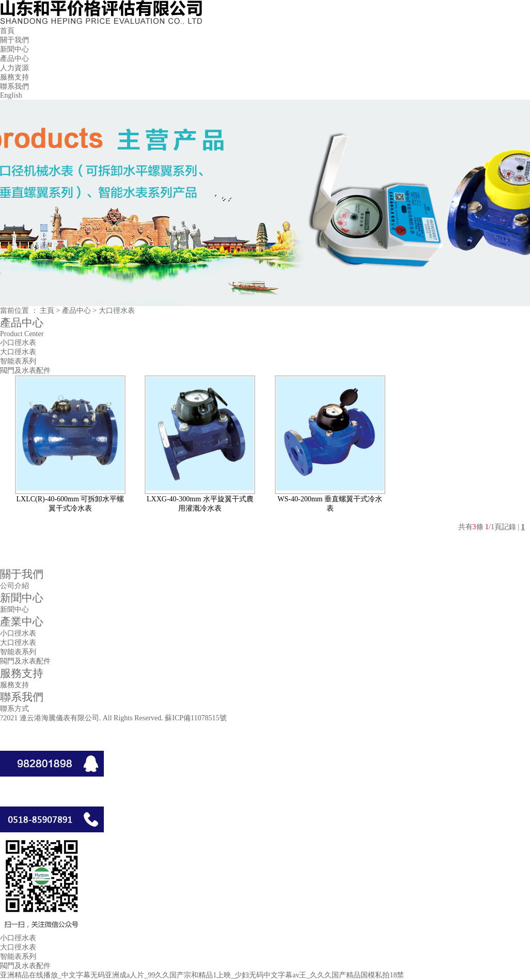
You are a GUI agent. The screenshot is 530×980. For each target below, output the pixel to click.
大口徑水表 (18, 352)
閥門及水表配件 (25, 370)
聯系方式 (14, 709)
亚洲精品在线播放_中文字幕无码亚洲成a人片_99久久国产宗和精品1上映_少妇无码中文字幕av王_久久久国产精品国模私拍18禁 (202, 975)
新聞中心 (14, 49)
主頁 (47, 311)
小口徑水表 (18, 343)
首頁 (7, 31)
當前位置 (14, 311)
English (11, 95)
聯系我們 (14, 86)
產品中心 (14, 59)
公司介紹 (14, 586)
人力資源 (14, 68)
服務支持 (14, 77)
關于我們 (14, 40)
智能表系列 (18, 361)
